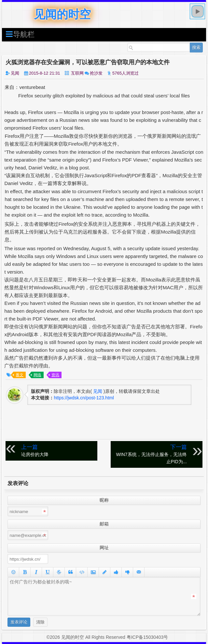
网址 (104, 548)
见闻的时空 (62, 14)
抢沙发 (96, 73)
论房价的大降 (58, 450)
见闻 (15, 73)
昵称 (104, 500)
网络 (37, 375)
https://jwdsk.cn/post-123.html (84, 398)
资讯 (55, 375)
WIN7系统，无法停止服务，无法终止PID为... (150, 454)
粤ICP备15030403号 (147, 637)
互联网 (77, 73)
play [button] (198, 11)
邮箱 (104, 524)
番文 (20, 375)
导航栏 (20, 34)
